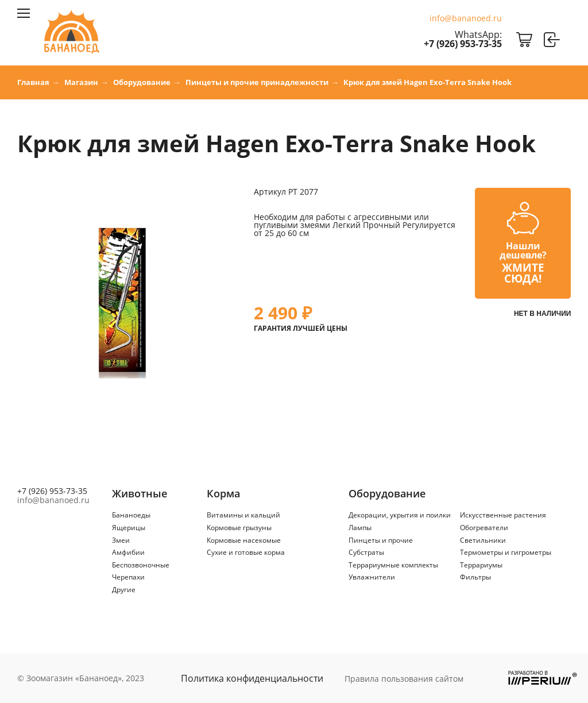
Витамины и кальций (243, 515)
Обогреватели (484, 528)
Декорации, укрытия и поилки (400, 515)
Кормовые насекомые (244, 540)
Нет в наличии (543, 314)
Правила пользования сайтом (404, 679)
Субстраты (366, 552)
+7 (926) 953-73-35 (463, 44)
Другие (124, 590)
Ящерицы (129, 528)
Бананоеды (131, 515)
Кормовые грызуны (239, 528)
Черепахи (128, 577)
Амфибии (128, 552)
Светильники (483, 540)
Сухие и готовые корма (246, 552)
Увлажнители (372, 577)
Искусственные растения (503, 515)
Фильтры (475, 577)
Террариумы (481, 565)
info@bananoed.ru (466, 18)
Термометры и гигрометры (506, 552)
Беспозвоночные (141, 565)
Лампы (360, 528)
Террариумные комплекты (393, 565)
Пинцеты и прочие (381, 540)
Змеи (121, 540)
